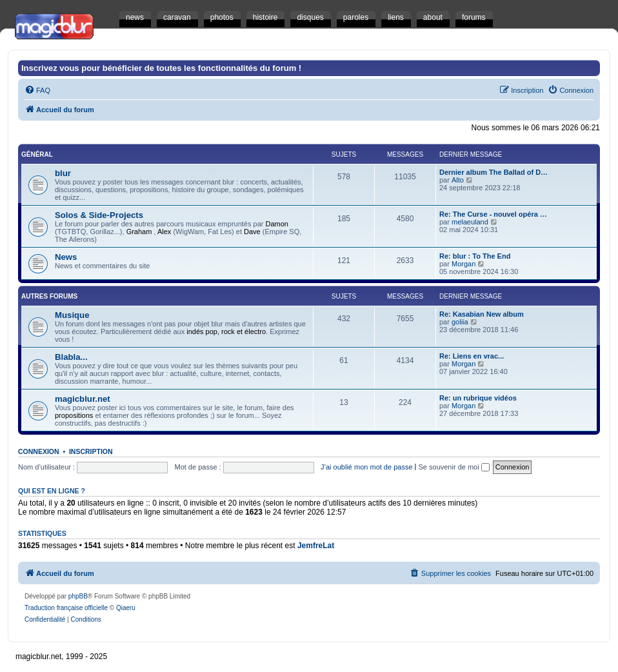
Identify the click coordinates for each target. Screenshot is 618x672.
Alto (458, 180)
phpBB (78, 596)
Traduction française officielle (66, 608)
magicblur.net (83, 399)
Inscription (91, 451)
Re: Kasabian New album (482, 314)
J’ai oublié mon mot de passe (366, 467)
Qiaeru (126, 608)
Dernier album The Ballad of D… (493, 172)
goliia (460, 322)
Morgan (463, 264)
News (66, 257)
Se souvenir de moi (454, 467)
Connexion (39, 451)
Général (37, 154)
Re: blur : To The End (475, 256)
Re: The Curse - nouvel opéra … (493, 214)
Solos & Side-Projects (99, 215)
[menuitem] (37, 90)
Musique (72, 315)
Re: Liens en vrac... (472, 356)
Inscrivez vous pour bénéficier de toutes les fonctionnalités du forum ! (161, 68)
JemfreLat (316, 546)
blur (63, 173)
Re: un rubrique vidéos (478, 398)
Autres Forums (49, 296)
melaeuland (470, 222)
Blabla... (71, 357)
